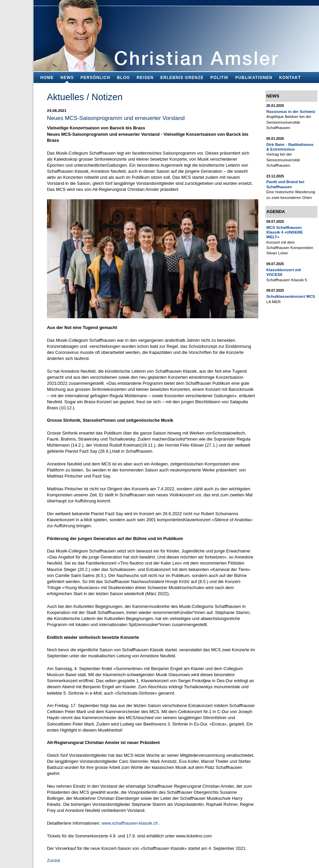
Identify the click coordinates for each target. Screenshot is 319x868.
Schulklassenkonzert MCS (291, 296)
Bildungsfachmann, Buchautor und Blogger (176, 34)
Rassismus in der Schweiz (291, 111)
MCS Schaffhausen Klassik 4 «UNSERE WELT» (285, 232)
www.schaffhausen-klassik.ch (130, 823)
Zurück (54, 860)
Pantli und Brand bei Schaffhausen (285, 184)
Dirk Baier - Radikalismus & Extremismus (290, 147)
